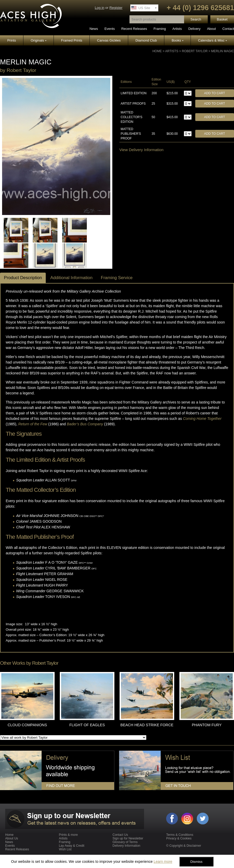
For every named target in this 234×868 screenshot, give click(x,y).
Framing (160, 29)
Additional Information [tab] (71, 278)
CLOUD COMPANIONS (27, 725)
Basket (222, 19)
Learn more (163, 862)
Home (157, 51)
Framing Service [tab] (117, 278)
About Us (12, 838)
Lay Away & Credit (71, 846)
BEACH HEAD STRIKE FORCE (147, 725)
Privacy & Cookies (179, 838)
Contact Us (120, 835)
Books (177, 40)
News (94, 29)
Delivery (194, 29)
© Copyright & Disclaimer (184, 846)
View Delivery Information (141, 150)
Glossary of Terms (125, 842)
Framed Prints (72, 40)
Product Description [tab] (23, 278)
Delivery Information (126, 846)
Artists (177, 29)
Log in (99, 8)
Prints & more (68, 835)
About (211, 29)
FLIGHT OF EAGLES (87, 725)
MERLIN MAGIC (223, 51)
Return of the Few (33, 424)
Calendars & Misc (212, 40)
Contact (228, 29)
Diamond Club (146, 40)
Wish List (65, 849)
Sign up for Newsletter (128, 838)
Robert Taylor (195, 51)
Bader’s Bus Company (85, 424)
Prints (12, 40)
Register (116, 8)
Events (110, 29)
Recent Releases (134, 29)
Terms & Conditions (180, 835)
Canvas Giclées (109, 40)
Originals (38, 40)
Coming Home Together (202, 419)
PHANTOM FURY (207, 725)
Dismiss (196, 862)
